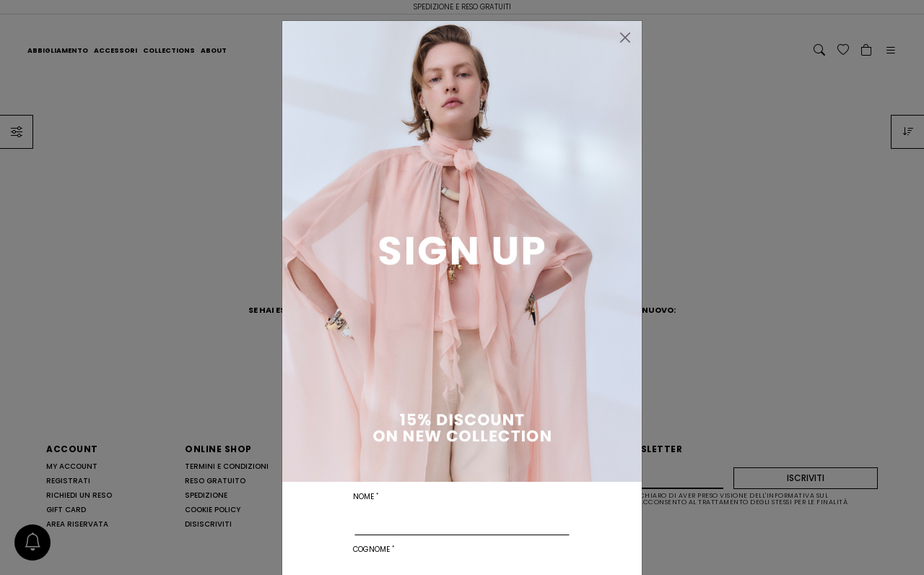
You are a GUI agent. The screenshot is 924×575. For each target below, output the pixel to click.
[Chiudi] (625, 38)
